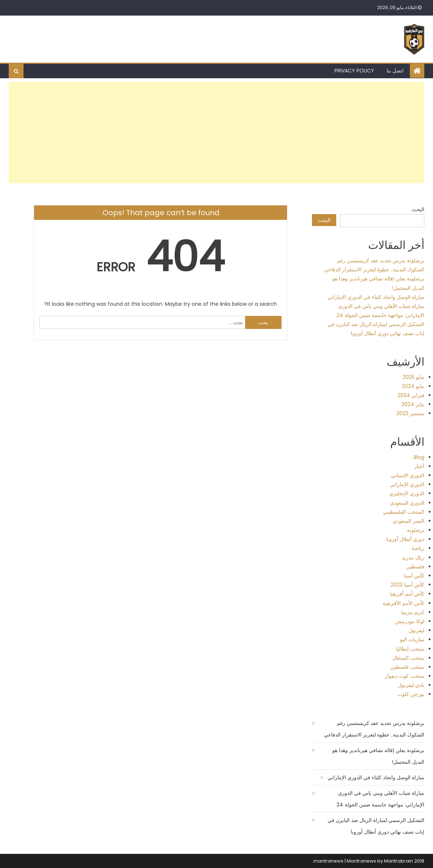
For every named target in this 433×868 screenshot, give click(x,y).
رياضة (418, 548)
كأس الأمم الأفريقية (403, 603)
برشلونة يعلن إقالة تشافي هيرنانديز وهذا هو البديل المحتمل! (378, 756)
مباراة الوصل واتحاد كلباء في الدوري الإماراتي (376, 297)
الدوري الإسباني (408, 475)
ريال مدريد (413, 558)
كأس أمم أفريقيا (407, 594)
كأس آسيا (414, 576)
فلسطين (415, 567)
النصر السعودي (409, 521)
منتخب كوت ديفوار (405, 676)
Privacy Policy (354, 71)
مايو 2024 (413, 386)
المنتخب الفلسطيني (404, 512)
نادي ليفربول (411, 685)
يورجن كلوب (411, 694)
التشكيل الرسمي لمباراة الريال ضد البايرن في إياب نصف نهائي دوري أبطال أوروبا (376, 826)
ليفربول (416, 630)
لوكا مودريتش (410, 621)
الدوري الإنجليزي (407, 493)
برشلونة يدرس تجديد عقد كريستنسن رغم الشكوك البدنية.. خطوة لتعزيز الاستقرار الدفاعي (374, 729)
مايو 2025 (413, 377)
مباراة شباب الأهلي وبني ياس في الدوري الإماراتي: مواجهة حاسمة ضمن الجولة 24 (380, 799)
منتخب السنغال (408, 658)
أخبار (419, 466)
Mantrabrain (399, 861)
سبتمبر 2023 (410, 413)
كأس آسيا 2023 (407, 585)
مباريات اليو (412, 639)
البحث (418, 209)
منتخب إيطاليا (410, 649)
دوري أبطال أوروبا (405, 539)
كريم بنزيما (413, 612)
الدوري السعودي (407, 503)
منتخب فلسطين (407, 667)
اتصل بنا (395, 71)
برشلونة (416, 530)
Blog (419, 457)
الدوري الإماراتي (407, 484)
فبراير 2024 (411, 395)
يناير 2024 (413, 404)
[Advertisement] (216, 133)
